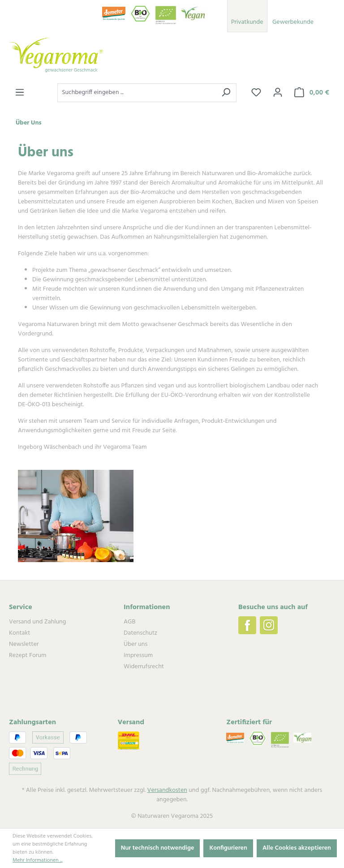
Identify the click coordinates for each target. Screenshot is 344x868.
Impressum (138, 655)
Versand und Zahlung (37, 622)
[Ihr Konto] (278, 93)
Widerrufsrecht (144, 667)
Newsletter (24, 644)
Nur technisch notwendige (158, 848)
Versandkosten (167, 790)
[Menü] (20, 93)
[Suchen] (226, 93)
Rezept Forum (28, 655)
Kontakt (19, 633)
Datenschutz (140, 633)
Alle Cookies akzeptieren (297, 848)
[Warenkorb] (312, 93)
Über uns (135, 644)
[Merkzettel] (256, 93)
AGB (129, 622)
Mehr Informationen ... (38, 860)
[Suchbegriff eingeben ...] (137, 93)
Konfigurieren (228, 848)
